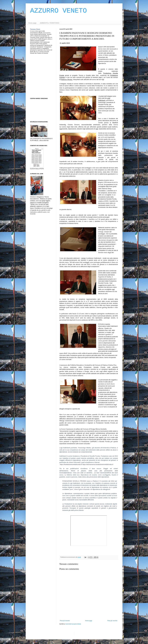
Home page (32, 23)
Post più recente (65, 621)
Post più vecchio (112, 621)
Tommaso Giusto (35, 29)
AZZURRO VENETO (59, 11)
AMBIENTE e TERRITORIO (50, 23)
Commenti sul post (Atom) (73, 624)
